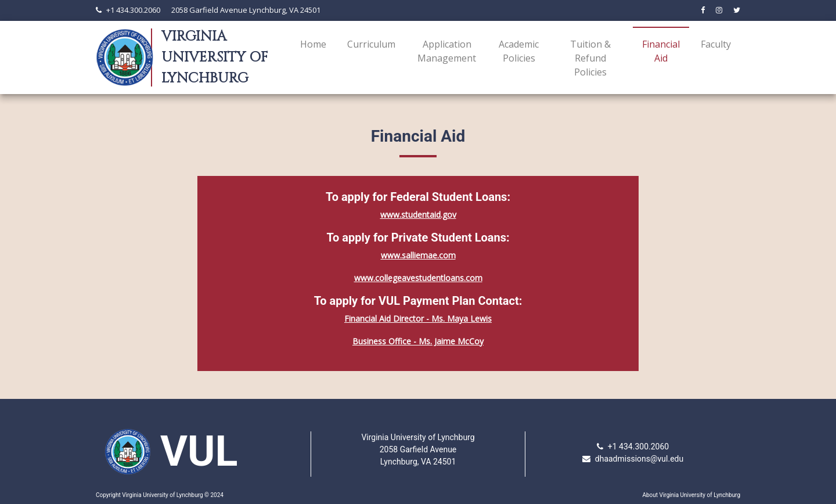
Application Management (447, 51)
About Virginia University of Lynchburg (691, 495)
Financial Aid (663, 51)
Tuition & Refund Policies (590, 58)
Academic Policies (519, 51)
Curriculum (371, 44)
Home (313, 44)
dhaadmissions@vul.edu (639, 459)
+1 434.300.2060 (133, 10)
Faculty (716, 44)
